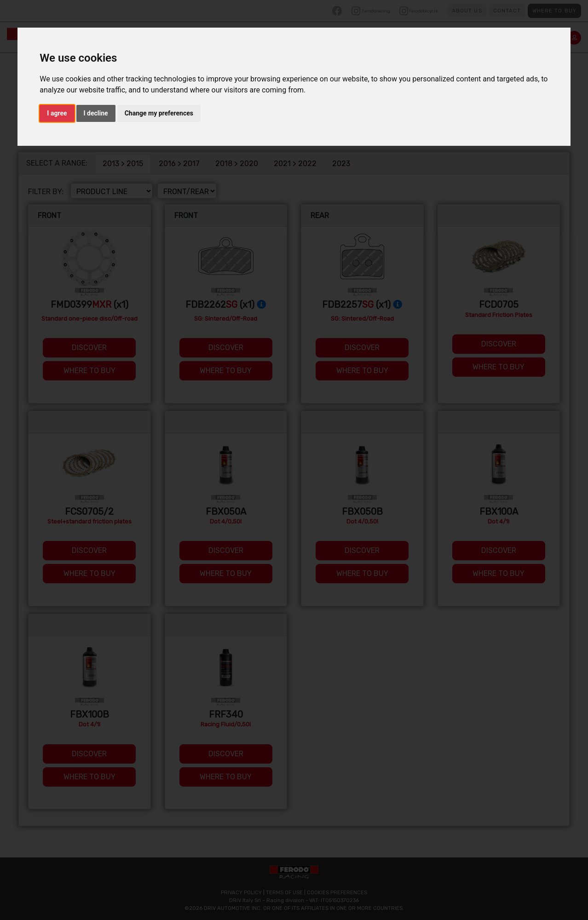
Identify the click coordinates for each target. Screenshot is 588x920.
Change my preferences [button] (159, 113)
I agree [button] (57, 113)
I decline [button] (96, 113)
